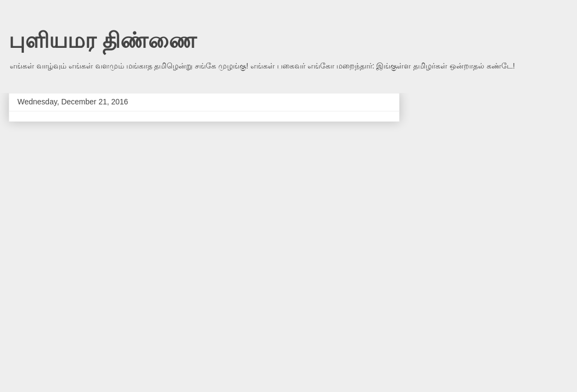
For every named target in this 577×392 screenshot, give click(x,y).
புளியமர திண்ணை (103, 40)
